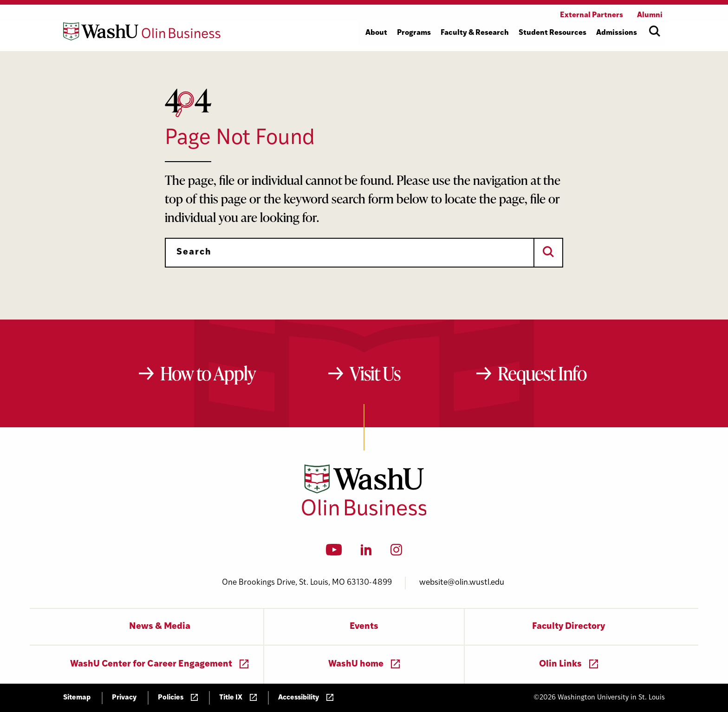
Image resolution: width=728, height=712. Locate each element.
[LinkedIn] (366, 553)
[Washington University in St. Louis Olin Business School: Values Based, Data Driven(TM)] (364, 514)
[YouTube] (334, 553)
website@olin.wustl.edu (462, 583)
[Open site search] (655, 31)
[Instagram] (396, 553)
